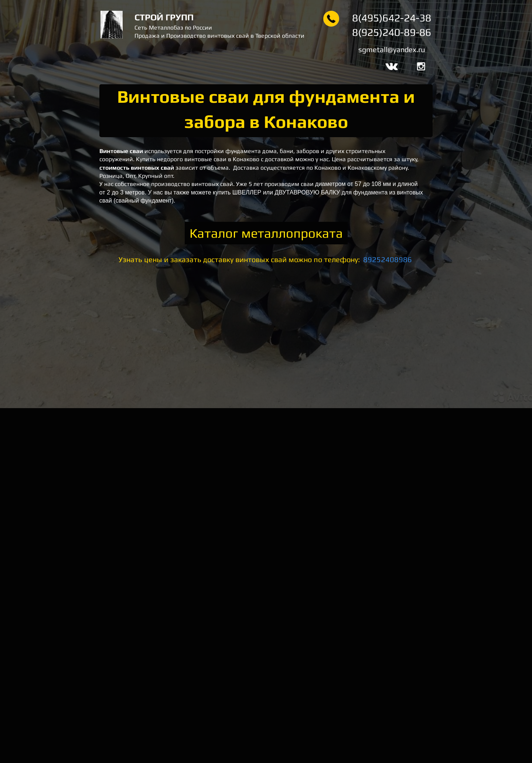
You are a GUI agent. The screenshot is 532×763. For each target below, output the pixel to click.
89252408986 (388, 259)
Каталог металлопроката (266, 233)
